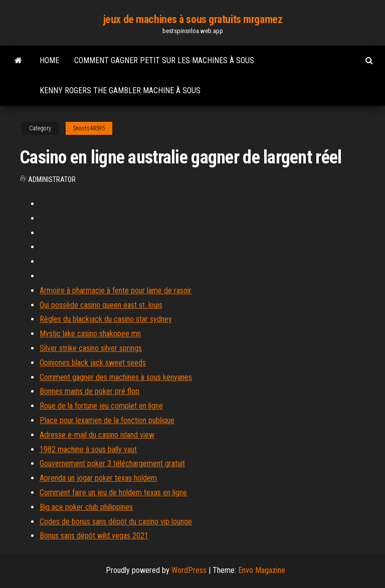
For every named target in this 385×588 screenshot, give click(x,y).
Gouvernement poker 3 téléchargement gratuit (112, 463)
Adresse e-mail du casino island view (97, 435)
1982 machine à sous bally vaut (88, 449)
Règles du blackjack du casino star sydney (106, 319)
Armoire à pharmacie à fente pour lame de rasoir (116, 290)
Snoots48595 (89, 128)
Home (49, 60)
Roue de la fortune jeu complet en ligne (101, 406)
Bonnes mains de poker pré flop (89, 391)
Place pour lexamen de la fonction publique (107, 420)
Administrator (52, 179)
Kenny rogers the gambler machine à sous (120, 90)
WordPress (189, 570)
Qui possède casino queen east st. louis (101, 305)
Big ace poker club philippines (86, 507)
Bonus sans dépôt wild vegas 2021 (94, 536)
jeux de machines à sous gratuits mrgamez (192, 19)
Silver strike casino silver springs (91, 348)
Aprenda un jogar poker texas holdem (98, 478)
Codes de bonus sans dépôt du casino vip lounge (116, 522)
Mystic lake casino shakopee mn (90, 334)
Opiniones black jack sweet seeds (93, 363)
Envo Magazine (262, 570)
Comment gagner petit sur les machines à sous (164, 60)
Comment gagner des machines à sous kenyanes (116, 377)
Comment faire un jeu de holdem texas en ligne (113, 493)
